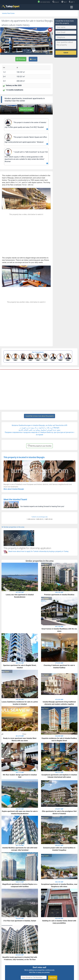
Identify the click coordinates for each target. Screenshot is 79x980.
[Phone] (44, 2)
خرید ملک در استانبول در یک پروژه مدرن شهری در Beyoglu (39, 427)
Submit (66, 53)
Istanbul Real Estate (8, 13)
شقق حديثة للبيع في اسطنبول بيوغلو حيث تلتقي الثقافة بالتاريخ (39, 430)
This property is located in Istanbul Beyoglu (24, 457)
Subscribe (53, 977)
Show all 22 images (26, 109)
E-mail (33, 59)
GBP (72, 2)
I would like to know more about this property (39, 416)
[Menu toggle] (71, 7)
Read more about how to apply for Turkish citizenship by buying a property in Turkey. (39, 551)
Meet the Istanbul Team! (15, 499)
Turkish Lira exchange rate (39, 517)
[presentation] (3, 40)
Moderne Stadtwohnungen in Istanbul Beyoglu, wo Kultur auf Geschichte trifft (39, 425)
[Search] (56, 2)
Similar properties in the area (13, 527)
